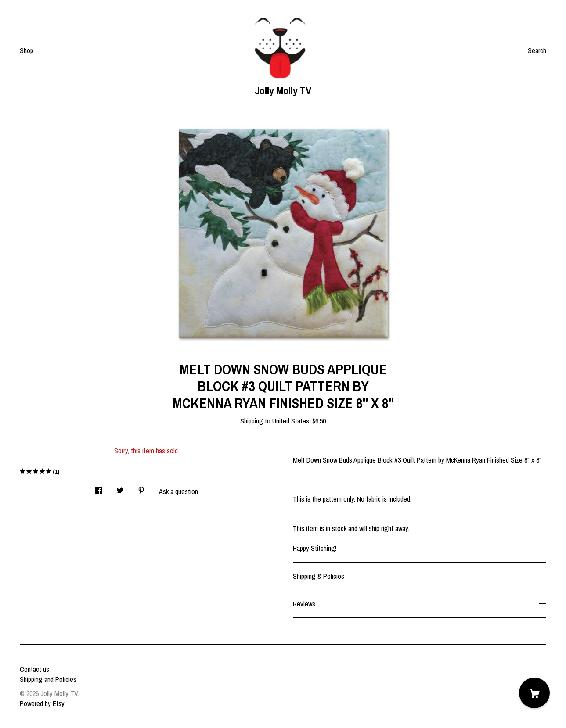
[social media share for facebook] (99, 488)
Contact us (34, 669)
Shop (27, 50)
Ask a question (178, 491)
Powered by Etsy (42, 703)
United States (291, 421)
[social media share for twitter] (120, 488)
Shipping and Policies (48, 679)
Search (537, 50)
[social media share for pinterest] (141, 488)
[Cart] (534, 693)
